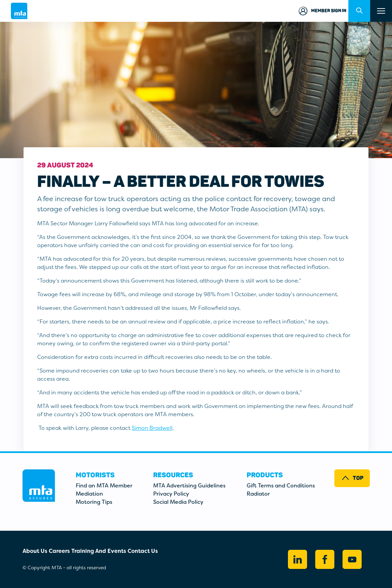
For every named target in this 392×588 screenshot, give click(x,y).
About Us (35, 551)
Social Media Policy (178, 502)
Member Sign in (322, 11)
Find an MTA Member (104, 486)
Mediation (89, 494)
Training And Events (99, 551)
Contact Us (143, 551)
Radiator (258, 494)
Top (352, 478)
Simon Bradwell (152, 428)
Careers (59, 551)
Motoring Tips (94, 502)
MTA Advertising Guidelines (189, 486)
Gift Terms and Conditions (281, 486)
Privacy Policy (171, 494)
